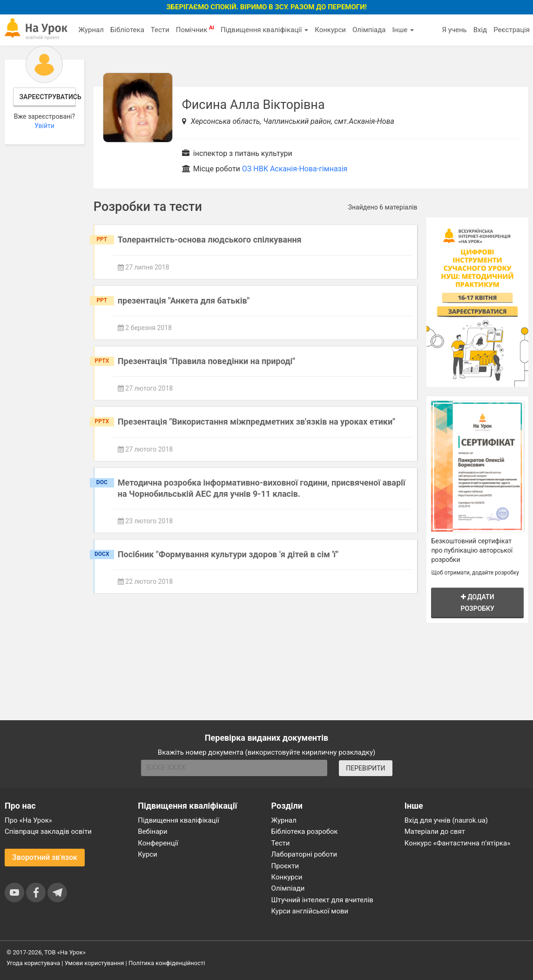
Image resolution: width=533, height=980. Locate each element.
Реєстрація (512, 30)
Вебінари (152, 831)
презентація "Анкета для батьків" (184, 301)
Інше (403, 30)
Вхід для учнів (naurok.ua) (446, 820)
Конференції (158, 843)
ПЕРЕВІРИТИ (365, 768)
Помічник (195, 29)
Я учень (454, 30)
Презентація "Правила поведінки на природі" (206, 361)
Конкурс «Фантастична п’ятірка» (457, 843)
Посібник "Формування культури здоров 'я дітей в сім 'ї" (228, 554)
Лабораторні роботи (304, 854)
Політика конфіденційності (167, 963)
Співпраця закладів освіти (48, 831)
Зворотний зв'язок (45, 857)
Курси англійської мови (310, 911)
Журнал (91, 30)
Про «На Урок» (28, 820)
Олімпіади (288, 888)
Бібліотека (127, 30)
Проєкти (285, 866)
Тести (160, 30)
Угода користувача (33, 963)
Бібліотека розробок (305, 831)
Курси (147, 854)
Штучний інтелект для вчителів (322, 900)
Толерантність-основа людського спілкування (210, 240)
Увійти (44, 126)
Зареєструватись (48, 97)
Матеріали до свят (435, 831)
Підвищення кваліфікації (264, 30)
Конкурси (330, 30)
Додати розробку (477, 603)
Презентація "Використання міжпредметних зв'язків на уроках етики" (256, 422)
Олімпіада (369, 30)
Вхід (480, 30)
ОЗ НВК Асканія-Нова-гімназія (295, 169)
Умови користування (94, 963)
